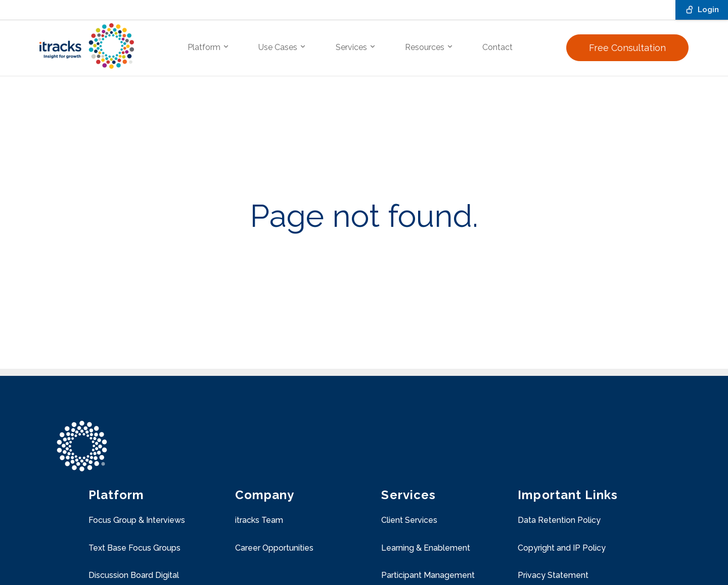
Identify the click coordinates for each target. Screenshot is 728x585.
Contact (497, 47)
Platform (209, 47)
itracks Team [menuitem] (259, 520)
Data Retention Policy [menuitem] (559, 520)
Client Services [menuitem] (409, 520)
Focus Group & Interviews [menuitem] (137, 520)
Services (356, 47)
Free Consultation (627, 48)
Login (702, 10)
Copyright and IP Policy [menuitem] (562, 548)
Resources (429, 47)
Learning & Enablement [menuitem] (426, 548)
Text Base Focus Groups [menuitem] (134, 548)
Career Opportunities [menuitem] (274, 548)
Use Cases (282, 47)
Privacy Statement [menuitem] (553, 575)
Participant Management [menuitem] (428, 575)
